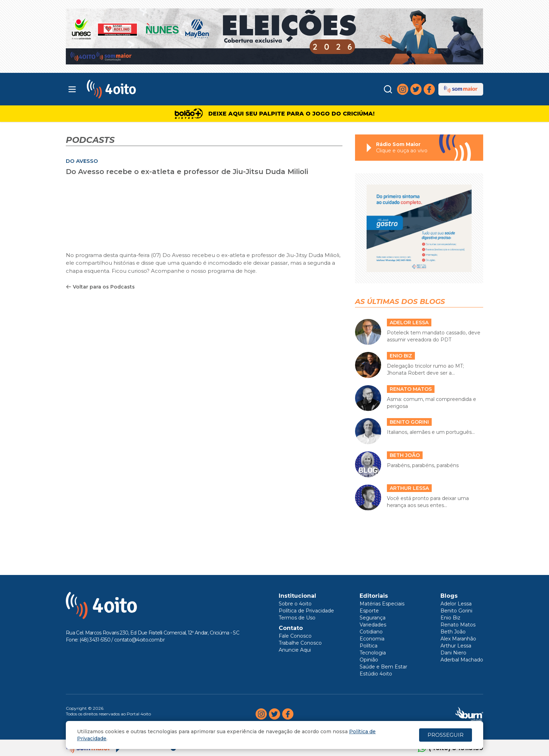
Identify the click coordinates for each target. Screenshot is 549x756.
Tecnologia (373, 653)
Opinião (369, 660)
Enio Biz (450, 618)
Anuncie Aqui (295, 650)
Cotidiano (371, 632)
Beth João (453, 632)
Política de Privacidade (306, 611)
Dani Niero (453, 653)
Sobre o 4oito (295, 604)
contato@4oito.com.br (139, 640)
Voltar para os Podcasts (100, 287)
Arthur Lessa (456, 646)
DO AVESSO (82, 161)
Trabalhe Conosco (300, 643)
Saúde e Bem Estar (383, 667)
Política (369, 646)
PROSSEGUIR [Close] (446, 735)
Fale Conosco (295, 636)
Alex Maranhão (458, 639)
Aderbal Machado (462, 660)
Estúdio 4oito (376, 674)
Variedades (373, 625)
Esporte (369, 611)
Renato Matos (458, 625)
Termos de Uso (297, 618)
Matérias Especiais (382, 604)
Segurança (373, 618)
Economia (372, 639)
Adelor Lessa (456, 604)
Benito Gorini (456, 611)
